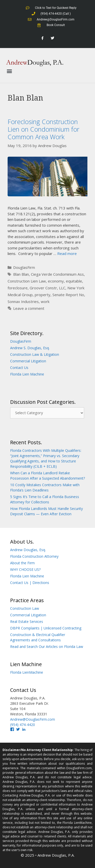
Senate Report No (68, 295)
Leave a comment (29, 308)
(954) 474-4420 (23, 725)
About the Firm (22, 563)
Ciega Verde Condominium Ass (57, 274)
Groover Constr (43, 288)
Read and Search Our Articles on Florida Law (47, 647)
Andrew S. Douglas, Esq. (30, 348)
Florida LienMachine (27, 672)
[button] (9, 71)
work (45, 301)
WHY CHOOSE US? (25, 569)
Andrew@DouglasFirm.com (33, 719)
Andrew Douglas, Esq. (28, 550)
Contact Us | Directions (30, 583)
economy (56, 281)
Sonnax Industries (23, 301)
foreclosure (18, 288)
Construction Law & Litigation (35, 354)
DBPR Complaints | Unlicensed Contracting (46, 628)
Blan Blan (21, 274)
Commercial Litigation (28, 361)
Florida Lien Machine (27, 374)
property (43, 295)
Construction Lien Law (27, 281)
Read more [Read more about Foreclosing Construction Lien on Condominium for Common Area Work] (67, 253)
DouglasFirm (24, 267)
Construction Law (25, 608)
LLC (62, 288)
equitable (74, 281)
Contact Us (19, 368)
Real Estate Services (27, 621)
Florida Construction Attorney (34, 556)
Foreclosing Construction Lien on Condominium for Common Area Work (43, 129)
